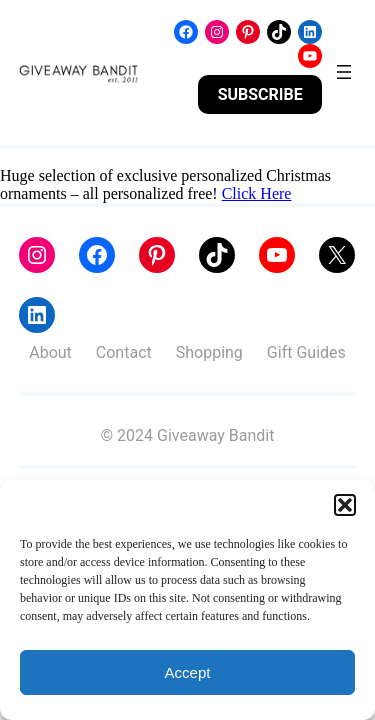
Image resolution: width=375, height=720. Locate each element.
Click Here (257, 193)
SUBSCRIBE (260, 94)
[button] (345, 505)
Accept (188, 672)
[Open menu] (344, 72)
